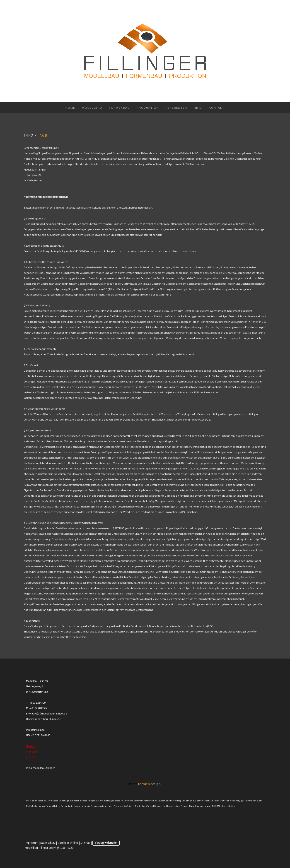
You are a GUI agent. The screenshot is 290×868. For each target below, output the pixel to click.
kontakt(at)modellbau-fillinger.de (47, 713)
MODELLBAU (92, 108)
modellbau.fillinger (44, 768)
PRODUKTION (148, 108)
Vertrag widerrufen (106, 843)
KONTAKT (217, 108)
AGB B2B (31, 757)
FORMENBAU (119, 108)
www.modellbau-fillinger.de (45, 719)
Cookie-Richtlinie (68, 843)
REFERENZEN (176, 108)
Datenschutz (48, 843)
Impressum (33, 751)
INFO (198, 108)
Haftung (31, 746)
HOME (70, 108)
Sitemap (85, 843)
